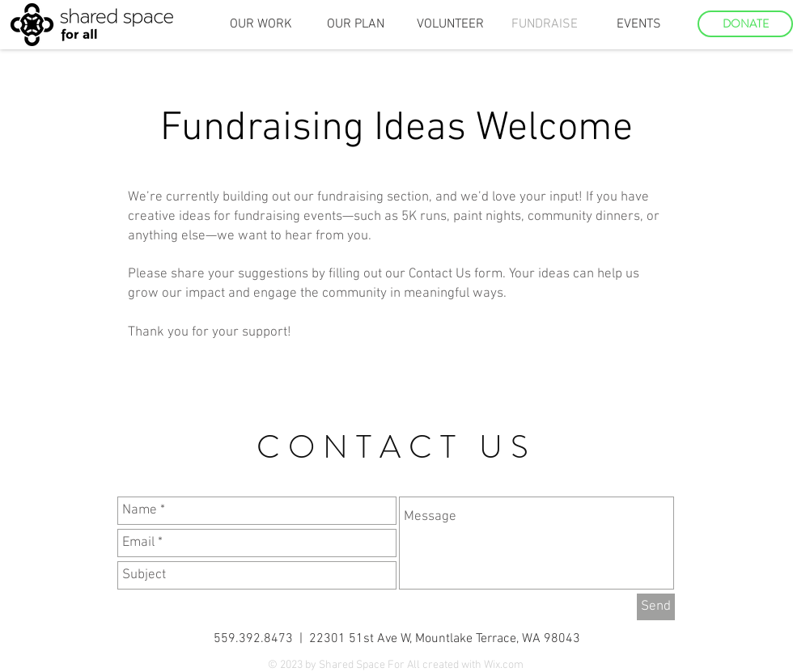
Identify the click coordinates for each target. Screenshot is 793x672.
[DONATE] (745, 24)
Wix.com (504, 665)
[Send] (656, 607)
